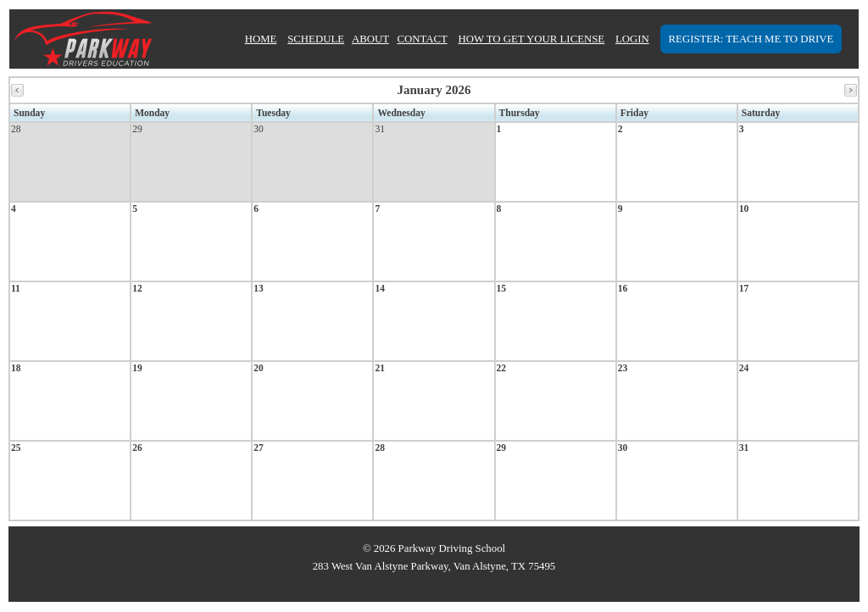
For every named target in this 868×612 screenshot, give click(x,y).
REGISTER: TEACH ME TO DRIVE (751, 39)
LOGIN (632, 39)
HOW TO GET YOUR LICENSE (531, 39)
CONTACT (422, 39)
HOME (261, 39)
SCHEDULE (316, 39)
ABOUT (370, 39)
